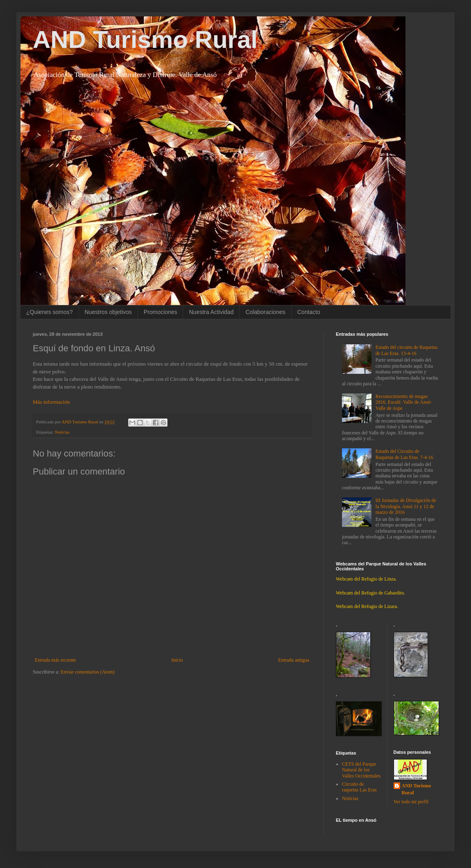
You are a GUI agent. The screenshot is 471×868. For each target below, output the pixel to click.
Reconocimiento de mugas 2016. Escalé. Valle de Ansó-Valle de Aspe (404, 402)
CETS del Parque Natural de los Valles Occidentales (361, 770)
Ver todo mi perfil (411, 802)
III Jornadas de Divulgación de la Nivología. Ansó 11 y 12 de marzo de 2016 (406, 506)
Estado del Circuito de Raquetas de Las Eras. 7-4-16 (404, 454)
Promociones (161, 312)
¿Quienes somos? (50, 312)
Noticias (62, 432)
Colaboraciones (265, 312)
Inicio (177, 660)
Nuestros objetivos (108, 312)
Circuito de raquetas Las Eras (359, 787)
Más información (51, 402)
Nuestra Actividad (211, 312)
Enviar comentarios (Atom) (88, 672)
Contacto (309, 312)
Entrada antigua (294, 660)
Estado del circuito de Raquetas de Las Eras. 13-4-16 (406, 350)
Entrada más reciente (55, 660)
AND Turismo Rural (145, 40)
